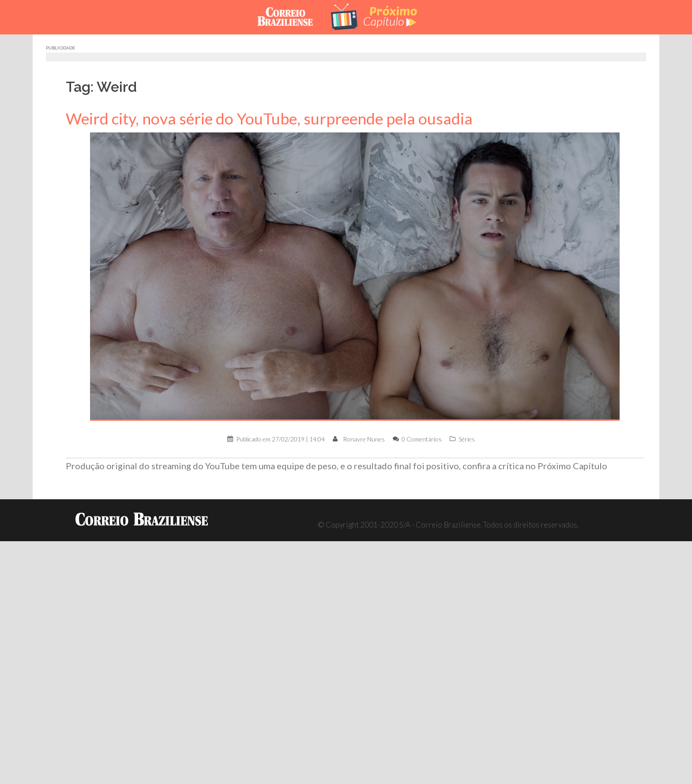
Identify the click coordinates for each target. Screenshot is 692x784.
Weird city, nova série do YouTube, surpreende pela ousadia (269, 119)
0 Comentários (422, 439)
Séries (467, 439)
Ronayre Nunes (364, 439)
